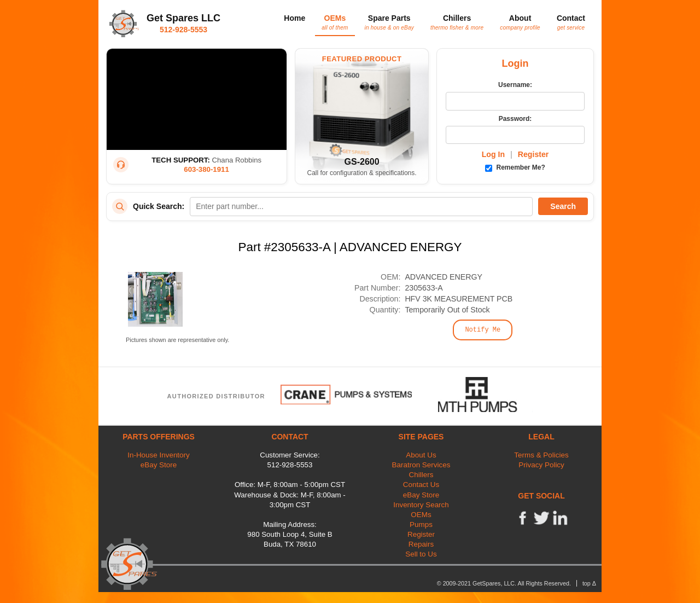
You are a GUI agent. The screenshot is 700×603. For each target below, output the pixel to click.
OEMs (335, 22)
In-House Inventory (159, 455)
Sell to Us (421, 554)
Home (294, 18)
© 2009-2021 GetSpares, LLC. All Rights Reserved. (504, 583)
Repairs (421, 544)
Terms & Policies (541, 455)
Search (563, 206)
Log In (493, 154)
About (520, 22)
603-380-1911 (206, 169)
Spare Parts (389, 22)
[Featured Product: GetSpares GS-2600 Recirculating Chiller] (362, 116)
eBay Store (159, 465)
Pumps (421, 524)
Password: (515, 119)
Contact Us (421, 485)
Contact (571, 22)
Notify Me (483, 330)
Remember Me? (515, 167)
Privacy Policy (541, 465)
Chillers (457, 22)
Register (533, 154)
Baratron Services (421, 465)
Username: (515, 85)
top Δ (589, 583)
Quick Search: (159, 206)
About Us (421, 455)
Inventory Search (421, 505)
